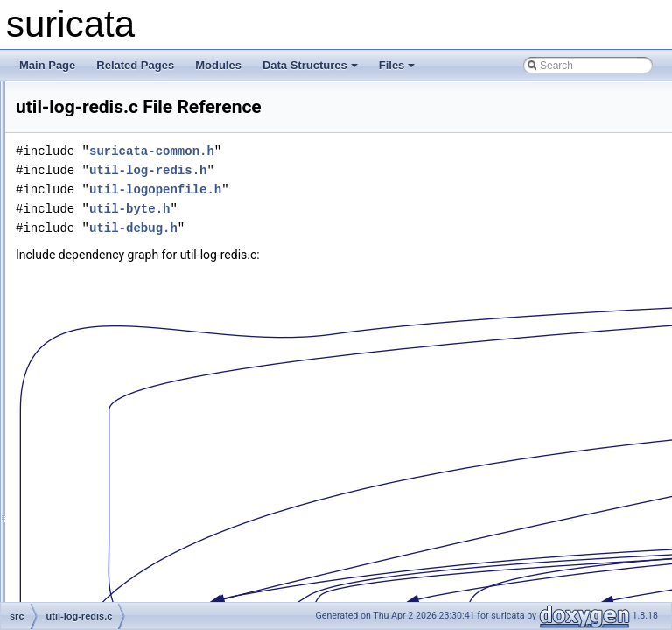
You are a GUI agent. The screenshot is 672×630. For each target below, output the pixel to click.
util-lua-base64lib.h (116, 446)
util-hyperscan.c (108, 157)
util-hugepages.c (110, 119)
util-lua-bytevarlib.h (116, 523)
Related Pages (135, 65)
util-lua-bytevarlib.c (115, 504)
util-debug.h (352, 228)
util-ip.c (88, 234)
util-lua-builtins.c (109, 465)
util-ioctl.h (94, 215)
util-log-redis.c (105, 350)
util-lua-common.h (113, 562)
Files (397, 65)
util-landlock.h (104, 331)
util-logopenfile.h (110, 408)
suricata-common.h (371, 151)
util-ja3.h (91, 292)
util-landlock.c (104, 311)
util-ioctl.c (94, 196)
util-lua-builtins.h (110, 485)
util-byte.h (348, 209)
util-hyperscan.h (109, 177)
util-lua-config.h (107, 600)
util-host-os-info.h (112, 100)
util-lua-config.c (107, 581)
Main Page (47, 65)
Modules (218, 65)
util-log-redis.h (105, 369)
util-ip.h (89, 254)
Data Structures (310, 65)
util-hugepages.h (111, 138)
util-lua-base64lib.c (115, 427)
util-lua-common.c (113, 542)
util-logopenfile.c (110, 388)
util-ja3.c (91, 273)
